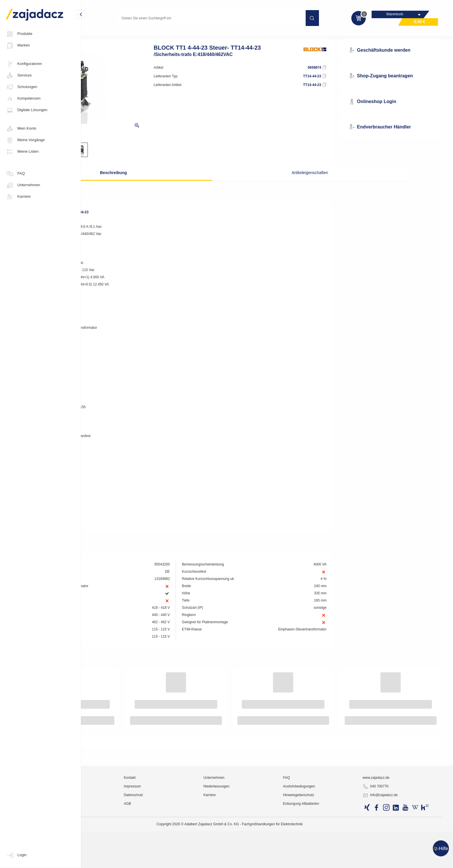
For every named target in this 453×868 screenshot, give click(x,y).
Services (19, 76)
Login (16, 855)
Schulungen (22, 87)
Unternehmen (23, 185)
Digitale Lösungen (27, 110)
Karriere (18, 197)
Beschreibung (156, 183)
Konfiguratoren (24, 64)
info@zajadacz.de (395, 861)
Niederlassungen (258, 852)
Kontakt (185, 843)
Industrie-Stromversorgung (146, 36)
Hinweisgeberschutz (327, 861)
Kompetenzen (23, 99)
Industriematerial (103, 36)
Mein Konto (21, 129)
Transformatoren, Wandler (196, 36)
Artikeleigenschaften (288, 183)
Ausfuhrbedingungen (327, 852)
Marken (18, 46)
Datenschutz (189, 861)
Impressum (187, 852)
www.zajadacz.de (391, 843)
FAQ (15, 174)
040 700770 (390, 852)
